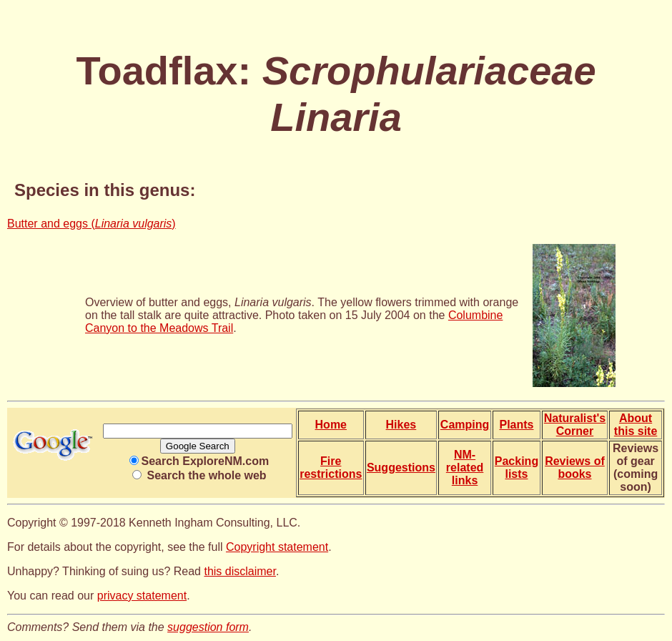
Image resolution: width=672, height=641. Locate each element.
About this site (636, 425)
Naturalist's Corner (575, 425)
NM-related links (465, 468)
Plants (516, 425)
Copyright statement (277, 547)
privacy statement (142, 596)
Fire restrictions (331, 468)
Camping (465, 425)
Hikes (401, 425)
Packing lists (517, 468)
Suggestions (401, 468)
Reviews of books (575, 468)
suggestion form (208, 627)
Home (331, 425)
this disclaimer (239, 571)
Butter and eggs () (92, 224)
